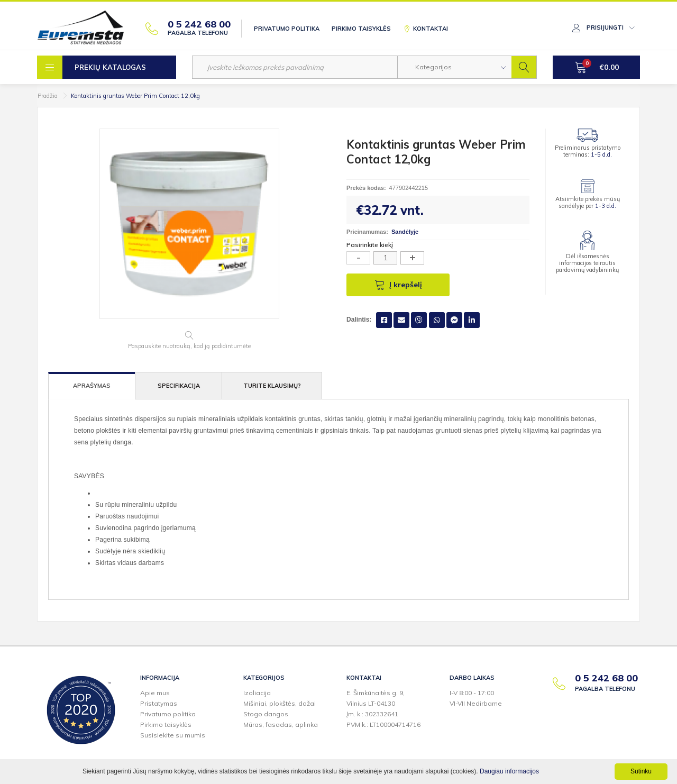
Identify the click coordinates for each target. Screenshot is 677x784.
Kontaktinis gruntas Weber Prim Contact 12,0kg (135, 96)
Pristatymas (159, 703)
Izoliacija (257, 693)
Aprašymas (92, 386)
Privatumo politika (287, 29)
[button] (455, 67)
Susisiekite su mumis (173, 735)
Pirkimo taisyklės (361, 29)
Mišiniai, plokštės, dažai (280, 703)
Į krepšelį (398, 285)
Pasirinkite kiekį (370, 245)
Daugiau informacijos (509, 771)
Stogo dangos (266, 714)
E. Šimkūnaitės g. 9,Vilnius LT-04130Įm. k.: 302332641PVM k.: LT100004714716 (383, 709)
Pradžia (48, 96)
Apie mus (155, 693)
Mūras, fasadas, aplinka (281, 724)
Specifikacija (179, 386)
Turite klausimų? (272, 386)
